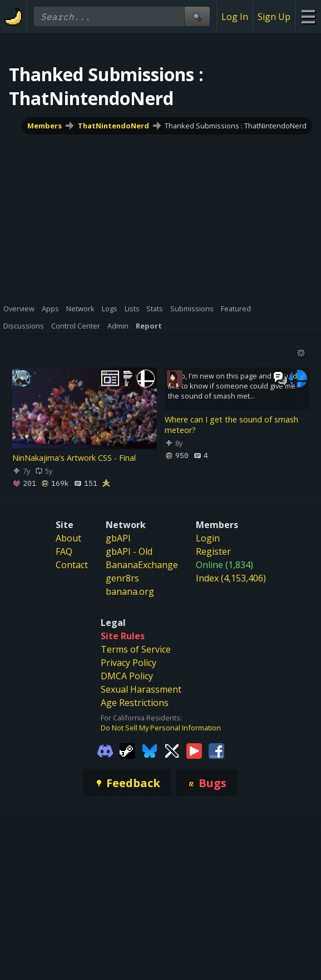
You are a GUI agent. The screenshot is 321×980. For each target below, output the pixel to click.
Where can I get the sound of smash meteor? (231, 425)
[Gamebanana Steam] (127, 750)
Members (45, 126)
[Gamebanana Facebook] (216, 750)
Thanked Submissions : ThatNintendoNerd (236, 126)
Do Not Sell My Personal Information (161, 728)
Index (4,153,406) (231, 578)
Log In (235, 17)
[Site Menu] (308, 16)
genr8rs (122, 578)
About (68, 538)
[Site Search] (197, 16)
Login (208, 538)
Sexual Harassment (141, 689)
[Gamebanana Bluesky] (150, 750)
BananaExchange (142, 565)
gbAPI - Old (129, 551)
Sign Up (274, 17)
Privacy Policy (129, 663)
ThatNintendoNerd (113, 126)
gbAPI (118, 538)
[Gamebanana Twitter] (172, 750)
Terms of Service (136, 649)
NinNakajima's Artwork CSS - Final (74, 458)
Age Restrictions (135, 703)
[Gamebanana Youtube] (194, 750)
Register (213, 551)
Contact (72, 565)
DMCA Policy (127, 676)
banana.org (130, 591)
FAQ (64, 551)
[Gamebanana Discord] (105, 750)
